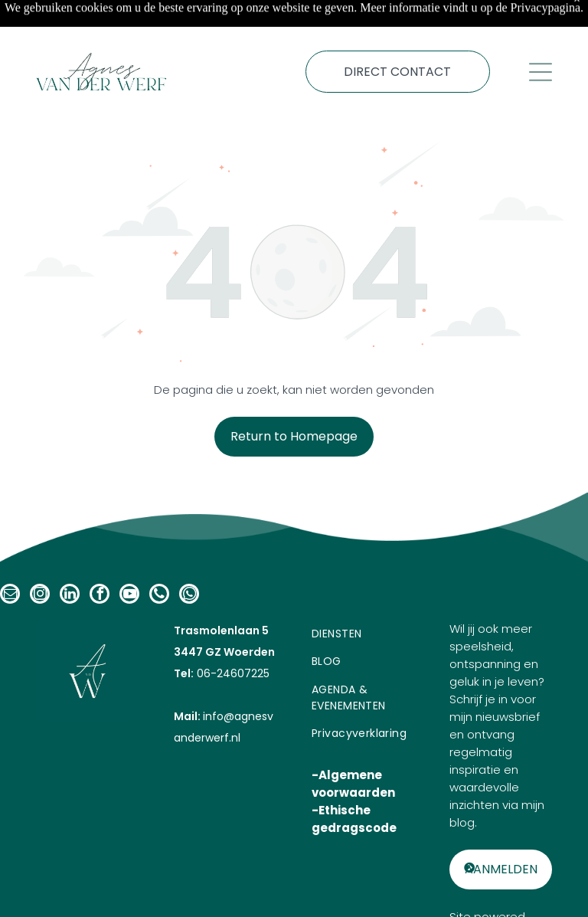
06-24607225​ (232, 635)
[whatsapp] (189, 557)
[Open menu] (541, 34)
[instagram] (40, 557)
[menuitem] (363, 596)
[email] (10, 557)
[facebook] (100, 557)
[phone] (159, 557)
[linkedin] (70, 557)
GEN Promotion (508, 896)
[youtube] (129, 557)
